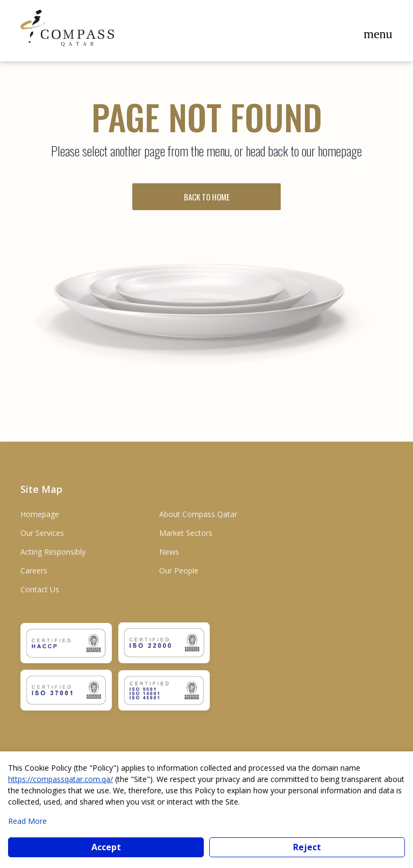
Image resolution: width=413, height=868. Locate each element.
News (169, 552)
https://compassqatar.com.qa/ (60, 779)
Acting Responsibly (53, 552)
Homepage (40, 514)
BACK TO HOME (207, 197)
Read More (27, 821)
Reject (307, 847)
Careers (34, 571)
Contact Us (40, 589)
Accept (106, 847)
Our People (179, 571)
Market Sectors (186, 533)
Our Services (42, 533)
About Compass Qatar (198, 514)
